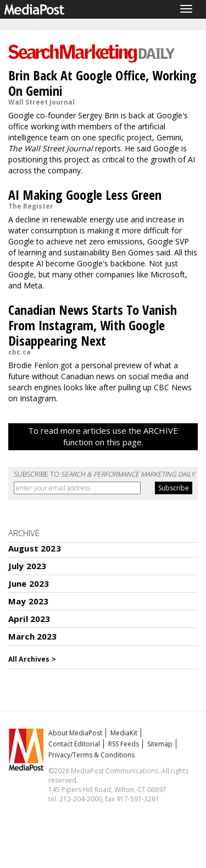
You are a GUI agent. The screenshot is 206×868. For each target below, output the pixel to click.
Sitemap (160, 744)
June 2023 (29, 583)
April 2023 (29, 619)
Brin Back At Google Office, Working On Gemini (102, 83)
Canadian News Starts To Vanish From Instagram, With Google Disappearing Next (93, 325)
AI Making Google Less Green (85, 195)
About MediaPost (75, 733)
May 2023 (28, 601)
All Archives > (32, 659)
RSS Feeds (124, 744)
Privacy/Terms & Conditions (91, 755)
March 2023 (33, 636)
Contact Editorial (74, 744)
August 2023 (35, 548)
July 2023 (27, 566)
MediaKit (124, 733)
